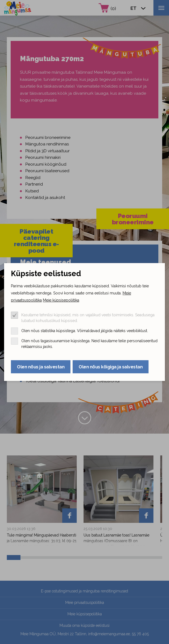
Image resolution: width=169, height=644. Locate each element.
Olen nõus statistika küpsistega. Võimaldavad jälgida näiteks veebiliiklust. (85, 331)
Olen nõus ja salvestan (41, 367)
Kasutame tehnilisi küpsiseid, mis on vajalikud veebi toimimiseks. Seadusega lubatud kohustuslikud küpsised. (88, 318)
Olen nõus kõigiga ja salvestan (111, 367)
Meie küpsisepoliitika (61, 300)
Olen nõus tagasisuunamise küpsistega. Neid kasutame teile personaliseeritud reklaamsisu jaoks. (89, 344)
